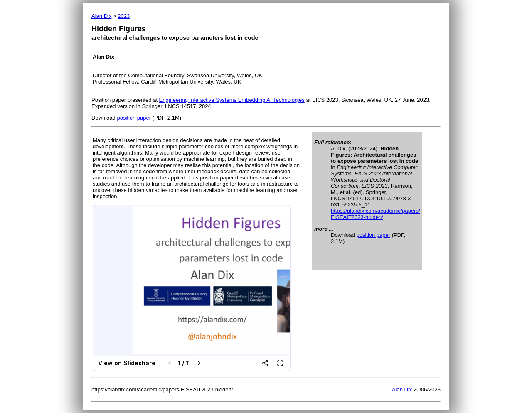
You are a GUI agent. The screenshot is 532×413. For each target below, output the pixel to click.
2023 (124, 16)
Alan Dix (101, 16)
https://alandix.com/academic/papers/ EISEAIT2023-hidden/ (376, 214)
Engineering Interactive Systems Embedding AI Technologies (232, 100)
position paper (134, 118)
